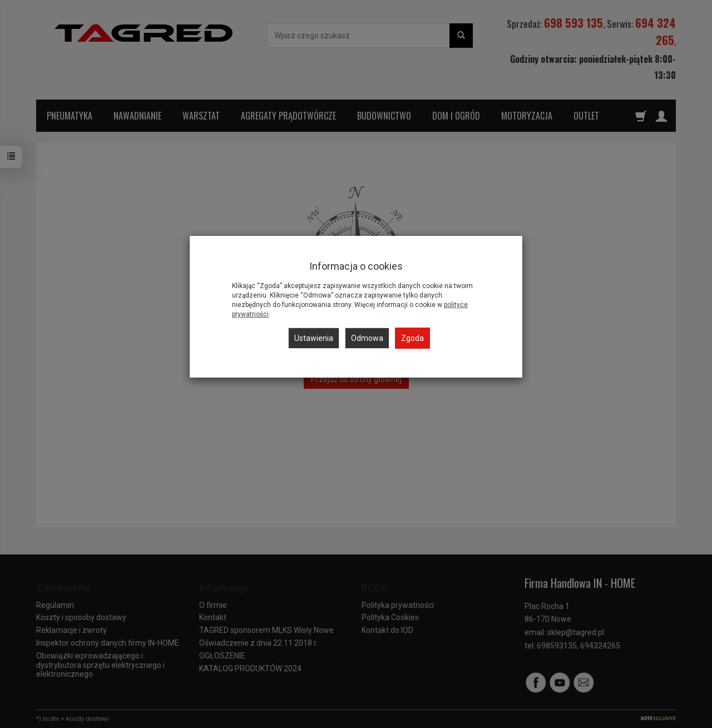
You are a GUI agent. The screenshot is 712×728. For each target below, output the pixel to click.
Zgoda (412, 338)
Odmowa (367, 338)
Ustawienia (314, 338)
